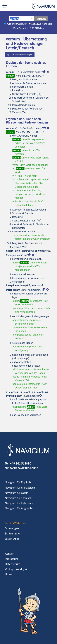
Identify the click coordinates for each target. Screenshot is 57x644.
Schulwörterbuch (42, 24)
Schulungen (12, 528)
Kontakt (10, 553)
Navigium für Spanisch (18, 498)
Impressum (11, 559)
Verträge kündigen (16, 569)
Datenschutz (12, 564)
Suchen (41, 19)
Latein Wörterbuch (16, 523)
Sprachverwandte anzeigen (20, 55)
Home (9, 574)
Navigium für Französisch (20, 487)
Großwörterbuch (17, 24)
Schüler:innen (13, 533)
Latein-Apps (12, 539)
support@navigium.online (21, 468)
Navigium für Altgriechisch (21, 508)
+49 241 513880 (21, 463)
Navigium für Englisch (18, 482)
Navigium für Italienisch (19, 503)
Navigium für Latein (17, 493)
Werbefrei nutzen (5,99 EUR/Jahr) (28, 28)
